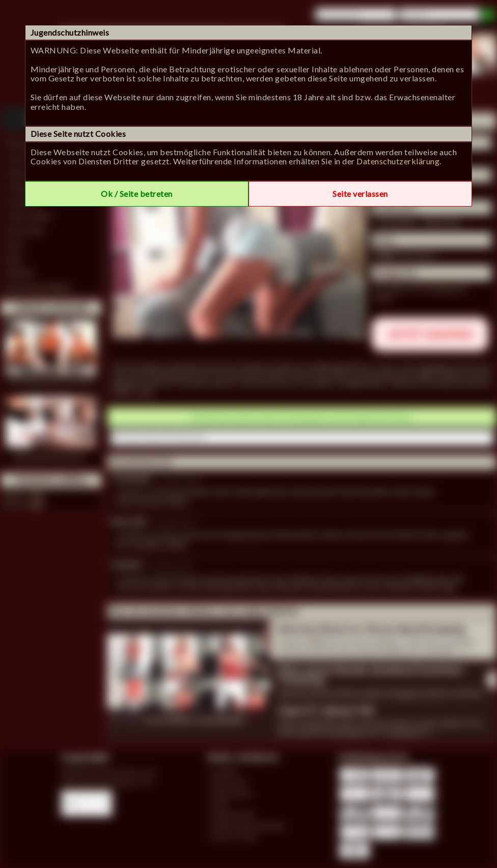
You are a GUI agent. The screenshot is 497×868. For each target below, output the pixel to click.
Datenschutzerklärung (398, 161)
